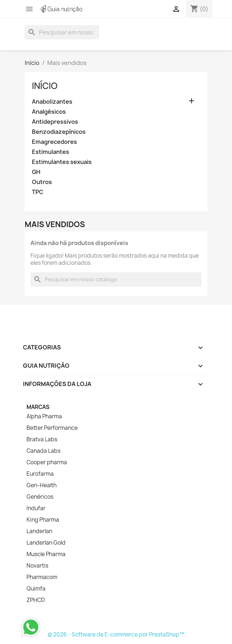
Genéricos (40, 497)
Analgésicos (49, 112)
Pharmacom (42, 577)
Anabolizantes (52, 102)
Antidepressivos (55, 122)
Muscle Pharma (46, 554)
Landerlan (39, 531)
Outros (42, 182)
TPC (38, 192)
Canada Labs (43, 451)
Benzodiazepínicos (59, 132)
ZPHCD (36, 600)
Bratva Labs (42, 439)
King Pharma (43, 520)
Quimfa (36, 589)
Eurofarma (40, 474)
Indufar (36, 508)
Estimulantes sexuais (62, 162)
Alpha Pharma (44, 417)
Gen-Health (42, 485)
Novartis (37, 566)
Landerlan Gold (46, 543)
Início (45, 86)
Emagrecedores (54, 142)
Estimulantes (50, 152)
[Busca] (62, 32)
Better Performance (52, 428)
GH (36, 172)
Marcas (38, 407)
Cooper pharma (47, 462)
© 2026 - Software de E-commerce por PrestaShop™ (116, 634)
